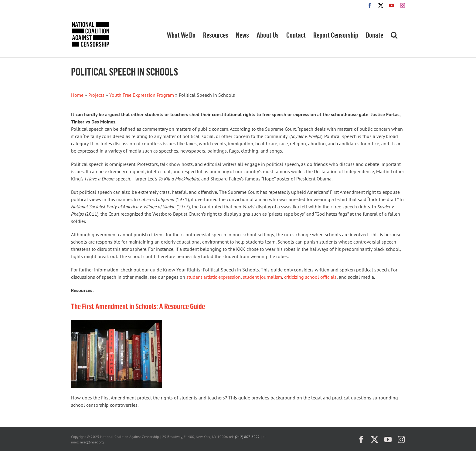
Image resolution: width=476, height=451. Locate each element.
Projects (96, 95)
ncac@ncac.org (92, 442)
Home (77, 95)
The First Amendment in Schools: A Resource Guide (138, 306)
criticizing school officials (310, 277)
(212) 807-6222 (247, 437)
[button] (394, 34)
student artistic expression (214, 277)
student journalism (262, 277)
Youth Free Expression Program (142, 95)
